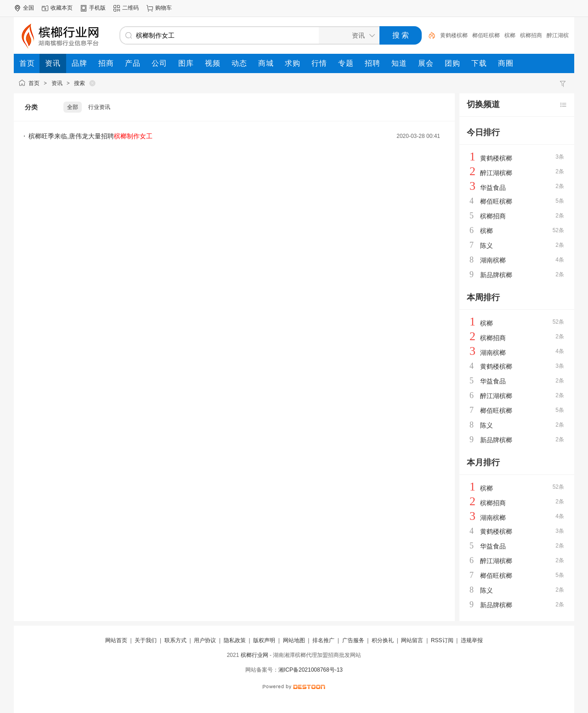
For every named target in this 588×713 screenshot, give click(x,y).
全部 (73, 107)
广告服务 (353, 640)
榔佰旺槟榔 (486, 35)
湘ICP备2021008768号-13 (311, 670)
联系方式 (175, 640)
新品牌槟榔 (496, 275)
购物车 (164, 8)
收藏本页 (62, 8)
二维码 (130, 8)
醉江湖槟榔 (496, 173)
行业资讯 (99, 107)
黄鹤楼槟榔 (454, 35)
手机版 (97, 8)
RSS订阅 (442, 640)
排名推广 (323, 640)
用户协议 (205, 640)
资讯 (57, 83)
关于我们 (146, 640)
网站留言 (412, 640)
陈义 (486, 245)
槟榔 (510, 35)
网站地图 (294, 640)
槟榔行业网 (254, 655)
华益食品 (493, 188)
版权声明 (264, 640)
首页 (34, 83)
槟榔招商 (531, 35)
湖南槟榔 (493, 260)
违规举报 (472, 640)
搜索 (79, 83)
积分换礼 (383, 640)
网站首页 (116, 640)
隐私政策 (235, 640)
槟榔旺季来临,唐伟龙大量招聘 (90, 136)
